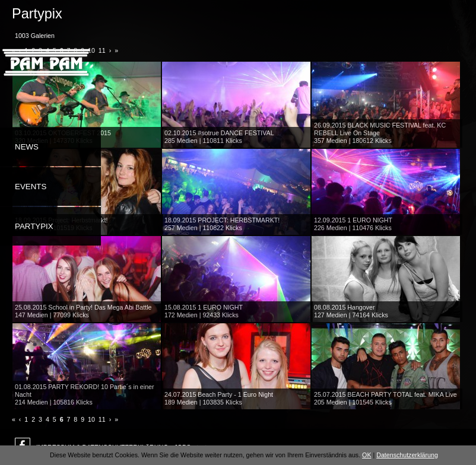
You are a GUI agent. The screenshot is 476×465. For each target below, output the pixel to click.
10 (91, 419)
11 (102, 419)
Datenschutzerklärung (407, 455)
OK (366, 455)
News (27, 147)
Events (31, 187)
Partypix (34, 226)
